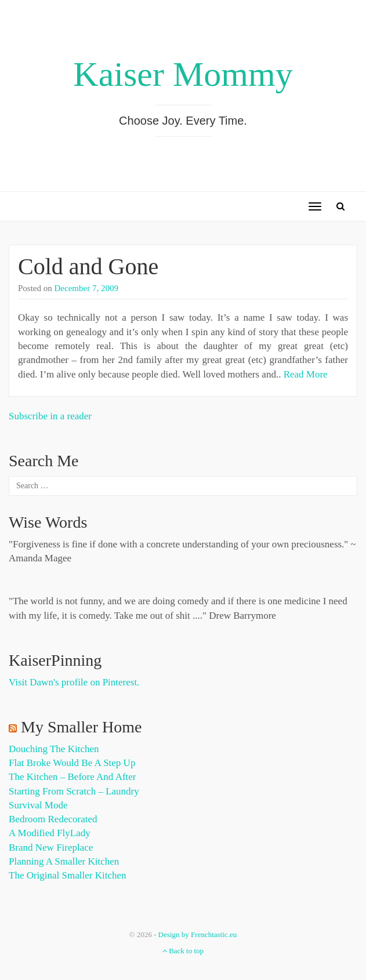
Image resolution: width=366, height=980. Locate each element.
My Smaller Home (81, 727)
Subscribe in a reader (50, 416)
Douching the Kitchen (54, 749)
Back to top (183, 951)
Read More (306, 374)
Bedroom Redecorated (53, 819)
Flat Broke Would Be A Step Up (72, 763)
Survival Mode (38, 805)
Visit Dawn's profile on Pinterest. (74, 682)
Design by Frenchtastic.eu (198, 934)
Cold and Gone (88, 266)
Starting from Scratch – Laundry (74, 791)
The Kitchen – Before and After (73, 777)
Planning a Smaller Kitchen (64, 861)
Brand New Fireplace (51, 847)
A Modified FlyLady (50, 833)
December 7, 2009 (86, 288)
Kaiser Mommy (183, 74)
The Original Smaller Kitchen (68, 875)
